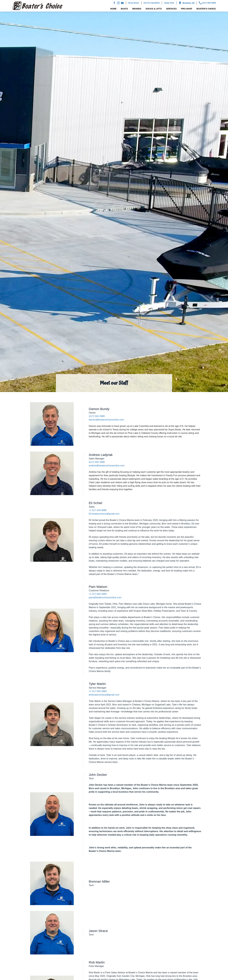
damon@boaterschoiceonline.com (106, 420)
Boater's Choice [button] (206, 9)
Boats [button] (124, 9)
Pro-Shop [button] (187, 9)
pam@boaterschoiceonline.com (105, 597)
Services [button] (171, 9)
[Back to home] (38, 6)
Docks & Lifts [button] (154, 9)
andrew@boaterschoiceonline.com (107, 466)
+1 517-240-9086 (98, 510)
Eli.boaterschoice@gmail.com (104, 514)
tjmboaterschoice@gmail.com (104, 695)
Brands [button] (137, 9)
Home (113, 9)
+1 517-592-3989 (98, 594)
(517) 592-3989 (207, 3)
